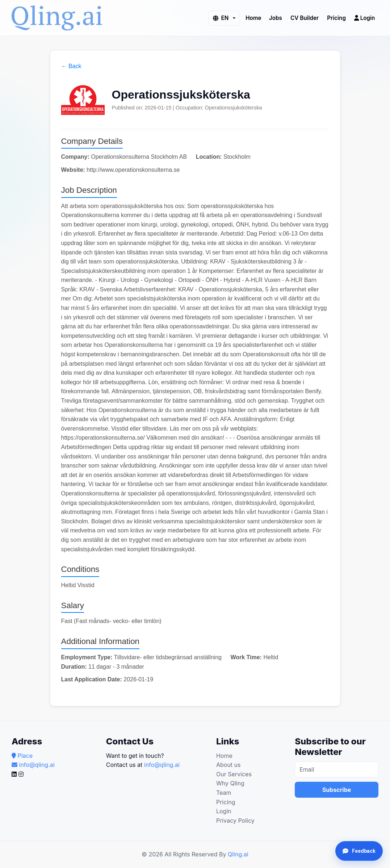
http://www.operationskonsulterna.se (133, 170)
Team (224, 793)
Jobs (276, 18)
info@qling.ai (162, 765)
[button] (224, 18)
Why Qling (230, 783)
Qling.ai (238, 854)
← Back (71, 66)
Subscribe (337, 790)
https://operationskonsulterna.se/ (103, 438)
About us (228, 765)
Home (253, 18)
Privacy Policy (235, 821)
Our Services (234, 774)
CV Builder (305, 18)
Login (365, 18)
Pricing (336, 18)
